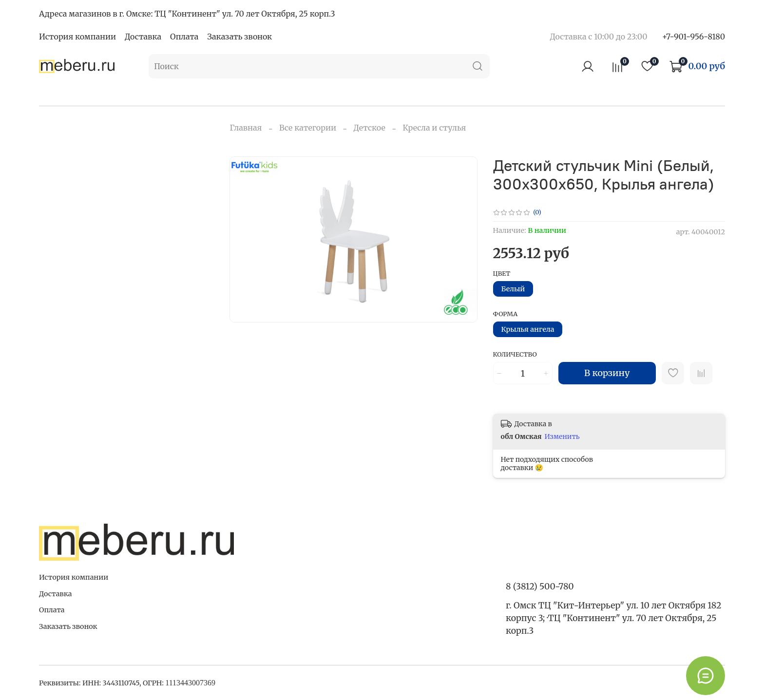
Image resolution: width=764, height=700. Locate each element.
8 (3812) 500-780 (540, 586)
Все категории (308, 128)
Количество (515, 354)
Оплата (184, 37)
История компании (77, 37)
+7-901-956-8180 (694, 37)
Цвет (502, 274)
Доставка (143, 37)
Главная (246, 128)
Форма (506, 314)
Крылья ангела (528, 329)
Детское (370, 128)
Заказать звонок (239, 37)
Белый (513, 289)
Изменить (562, 436)
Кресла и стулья (434, 128)
